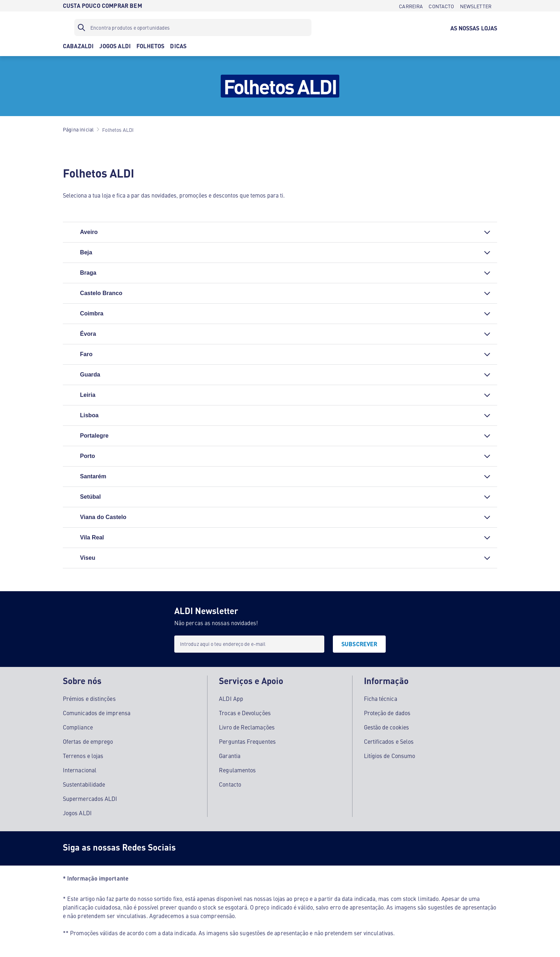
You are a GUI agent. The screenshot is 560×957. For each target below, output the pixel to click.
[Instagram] (221, 848)
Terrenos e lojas (83, 756)
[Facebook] (193, 848)
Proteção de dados (387, 713)
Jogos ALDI (77, 813)
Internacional (80, 770)
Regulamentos (237, 770)
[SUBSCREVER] (359, 644)
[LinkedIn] (279, 848)
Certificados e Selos (389, 741)
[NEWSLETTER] (476, 6)
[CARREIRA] (411, 6)
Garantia (230, 756)
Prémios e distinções (89, 698)
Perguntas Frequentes (247, 741)
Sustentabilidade (84, 784)
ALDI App (231, 698)
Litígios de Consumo (390, 756)
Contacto (230, 784)
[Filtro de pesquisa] (193, 28)
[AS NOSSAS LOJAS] (474, 28)
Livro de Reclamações (247, 727)
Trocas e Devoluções (245, 713)
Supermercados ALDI (90, 798)
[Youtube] (250, 848)
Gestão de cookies (386, 727)
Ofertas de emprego (88, 741)
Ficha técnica (381, 698)
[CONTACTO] (441, 6)
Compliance (78, 727)
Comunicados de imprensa (97, 713)
